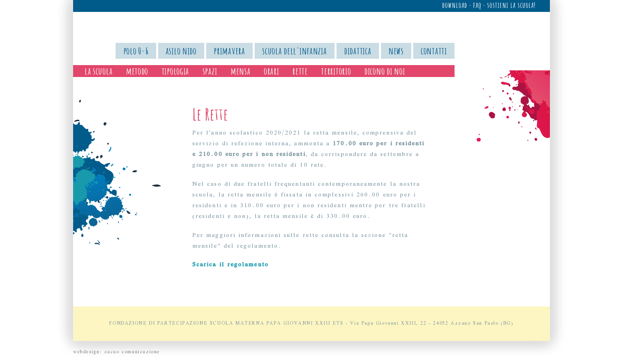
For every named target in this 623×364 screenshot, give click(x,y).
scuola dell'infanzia (294, 51)
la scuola (99, 71)
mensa (241, 71)
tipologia (175, 71)
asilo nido (181, 51)
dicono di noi (385, 71)
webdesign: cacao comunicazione (116, 352)
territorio (336, 71)
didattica (358, 51)
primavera (229, 51)
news (396, 51)
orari (272, 71)
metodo (137, 71)
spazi (210, 71)
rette (300, 71)
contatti (434, 51)
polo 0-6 (136, 51)
